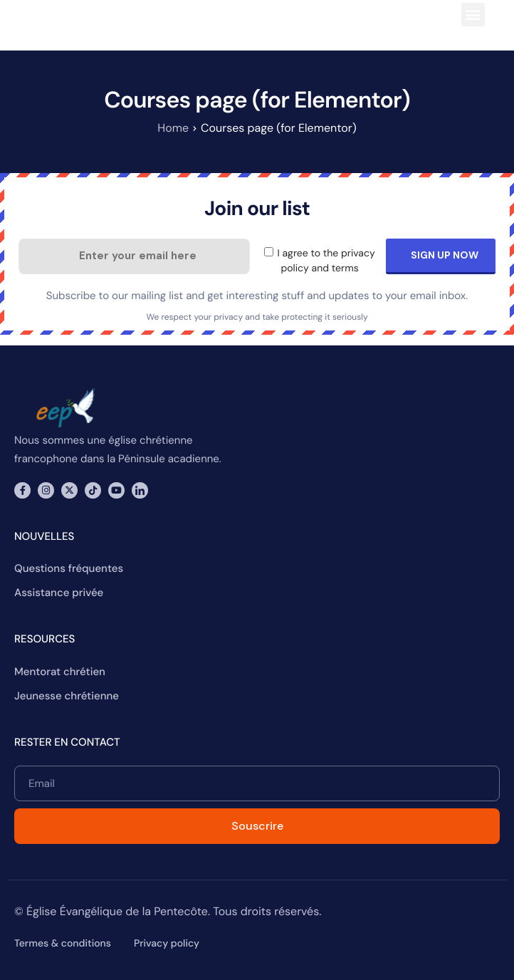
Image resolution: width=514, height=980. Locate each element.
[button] (473, 15)
